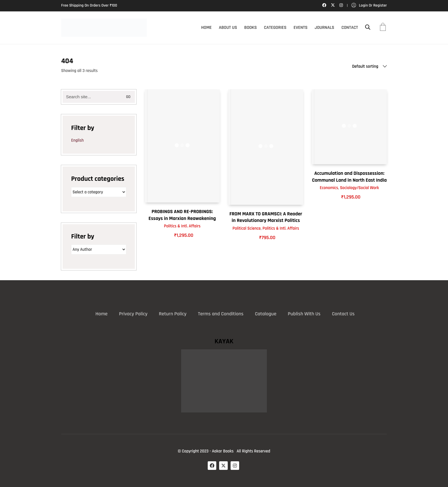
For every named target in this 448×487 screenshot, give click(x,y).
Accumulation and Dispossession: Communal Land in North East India (349, 177)
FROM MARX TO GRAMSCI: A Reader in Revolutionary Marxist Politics (266, 217)
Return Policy (173, 314)
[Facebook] (212, 466)
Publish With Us (304, 314)
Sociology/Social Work (359, 188)
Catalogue (266, 314)
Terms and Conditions (221, 314)
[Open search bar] (368, 27)
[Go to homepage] (104, 28)
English (77, 140)
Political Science (247, 228)
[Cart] (383, 28)
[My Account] (369, 6)
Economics (329, 188)
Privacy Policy (133, 314)
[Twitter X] (223, 466)
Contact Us (343, 314)
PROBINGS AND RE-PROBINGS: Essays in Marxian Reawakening (182, 215)
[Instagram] (235, 466)
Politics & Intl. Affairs (182, 226)
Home (101, 314)
